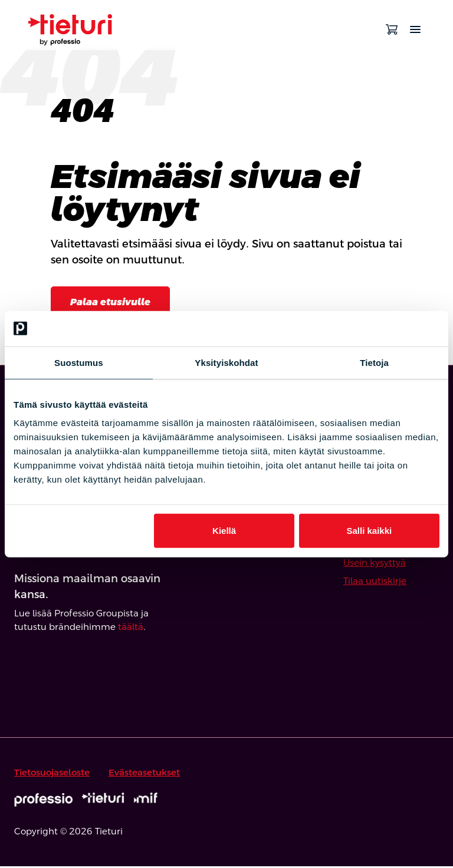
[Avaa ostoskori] (392, 29)
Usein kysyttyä (375, 564)
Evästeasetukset (144, 774)
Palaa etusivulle (115, 303)
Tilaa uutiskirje (375, 582)
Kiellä (224, 531)
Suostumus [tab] (79, 362)
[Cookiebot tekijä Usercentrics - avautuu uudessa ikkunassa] (388, 328)
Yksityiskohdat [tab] (226, 362)
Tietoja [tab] (374, 362)
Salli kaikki (370, 531)
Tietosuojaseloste (52, 774)
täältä (131, 628)
